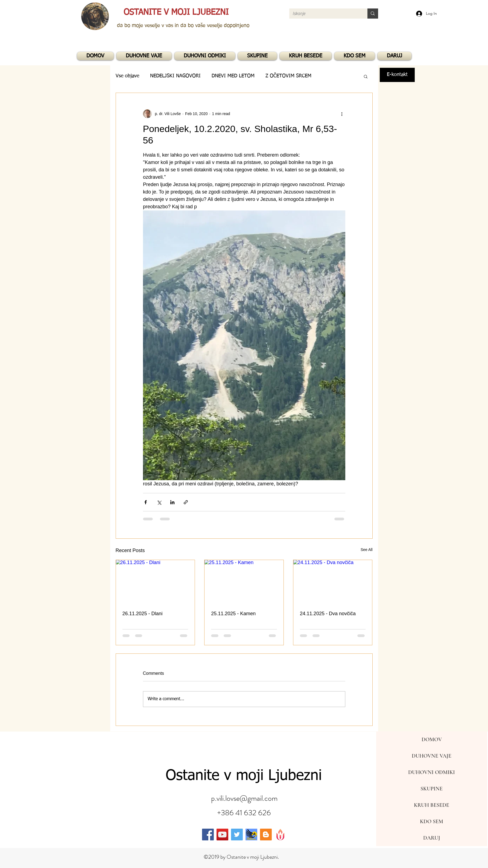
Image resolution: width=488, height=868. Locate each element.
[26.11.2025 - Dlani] (155, 582)
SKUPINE (432, 789)
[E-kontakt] (397, 75)
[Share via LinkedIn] (172, 502)
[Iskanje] (324, 14)
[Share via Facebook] (146, 502)
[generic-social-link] (251, 835)
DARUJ (432, 838)
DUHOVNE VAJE (432, 756)
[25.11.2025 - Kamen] (244, 582)
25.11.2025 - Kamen (233, 614)
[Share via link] (186, 502)
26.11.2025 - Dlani (143, 614)
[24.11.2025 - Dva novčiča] (333, 582)
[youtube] (222, 835)
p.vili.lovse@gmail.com (244, 798)
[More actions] (342, 114)
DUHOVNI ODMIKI (432, 772)
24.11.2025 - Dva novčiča (328, 614)
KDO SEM (432, 822)
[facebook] (208, 835)
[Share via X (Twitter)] (159, 502)
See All (367, 550)
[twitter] (237, 835)
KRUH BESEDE (432, 805)
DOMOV (432, 740)
